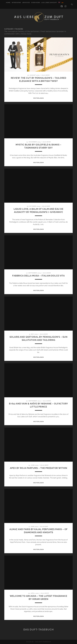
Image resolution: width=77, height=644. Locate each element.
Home (8, 3)
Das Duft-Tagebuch (39, 630)
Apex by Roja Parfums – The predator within (39, 468)
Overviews (36, 3)
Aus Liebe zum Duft (49, 3)
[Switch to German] (62, 2)
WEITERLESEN (38, 98)
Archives (26, 3)
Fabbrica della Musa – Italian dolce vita (38, 276)
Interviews (16, 3)
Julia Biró (46, 75)
